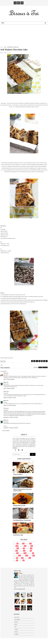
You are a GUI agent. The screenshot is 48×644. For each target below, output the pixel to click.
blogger (36, 367)
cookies (29, 546)
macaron (28, 551)
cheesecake (21, 546)
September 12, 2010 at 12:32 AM (11, 428)
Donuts (21, 549)
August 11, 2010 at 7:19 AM (10, 398)
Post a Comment (6, 431)
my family (21, 553)
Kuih (14, 551)
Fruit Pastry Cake (18, 535)
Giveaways (28, 549)
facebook (45, 367)
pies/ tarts (26, 558)
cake (14, 546)
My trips (23, 556)
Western (21, 561)
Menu (3, 23)
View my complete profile (19, 589)
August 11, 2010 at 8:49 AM (10, 405)
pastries (31, 556)
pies (20, 558)
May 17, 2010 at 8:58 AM (9, 379)
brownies (27, 544)
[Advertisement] (24, 37)
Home (2, 47)
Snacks (14, 561)
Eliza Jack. (24, 641)
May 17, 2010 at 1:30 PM (9, 388)
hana (5, 373)
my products (29, 553)
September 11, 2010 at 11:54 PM (11, 417)
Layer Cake (21, 551)
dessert (15, 549)
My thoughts (15, 556)
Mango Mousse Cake (19, 505)
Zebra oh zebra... (18, 474)
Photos (14, 558)
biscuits (15, 544)
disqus (40, 367)
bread (21, 544)
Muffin (14, 553)
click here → (15, 448)
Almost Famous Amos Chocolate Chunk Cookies (23, 490)
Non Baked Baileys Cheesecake (22, 520)
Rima (5, 382)
